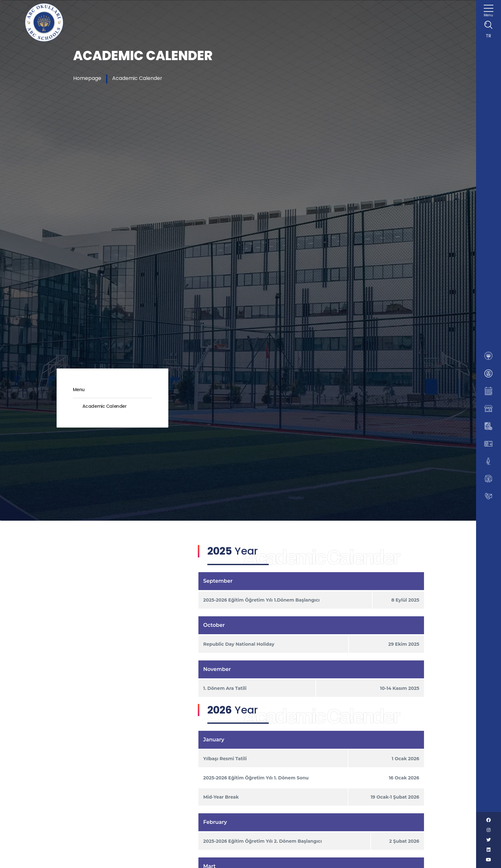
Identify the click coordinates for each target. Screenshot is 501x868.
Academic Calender (137, 78)
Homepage (87, 78)
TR (488, 36)
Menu (79, 390)
